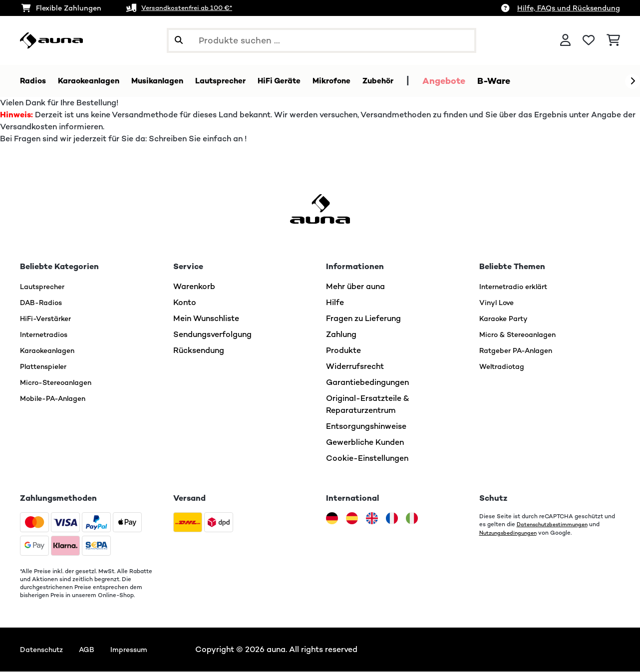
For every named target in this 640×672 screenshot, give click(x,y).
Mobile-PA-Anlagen (58, 399)
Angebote (489, 81)
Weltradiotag (505, 367)
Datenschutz (44, 650)
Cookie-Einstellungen (367, 459)
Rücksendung (199, 351)
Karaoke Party (507, 319)
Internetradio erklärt (518, 287)
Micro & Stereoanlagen (523, 335)
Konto (185, 303)
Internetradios (47, 335)
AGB (93, 650)
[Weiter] (633, 81)
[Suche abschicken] (179, 40)
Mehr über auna (355, 287)
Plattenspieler (46, 367)
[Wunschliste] (589, 40)
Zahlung (341, 335)
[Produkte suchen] (321, 40)
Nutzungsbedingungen (511, 533)
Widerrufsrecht (355, 367)
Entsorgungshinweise (366, 427)
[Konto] (565, 40)
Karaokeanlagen (51, 351)
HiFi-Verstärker (49, 319)
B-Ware (539, 81)
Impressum (139, 650)
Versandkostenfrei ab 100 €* (192, 8)
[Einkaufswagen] (613, 40)
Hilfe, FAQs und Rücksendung (569, 8)
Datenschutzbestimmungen (556, 525)
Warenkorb (194, 287)
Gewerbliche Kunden (365, 443)
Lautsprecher (45, 287)
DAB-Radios (44, 303)
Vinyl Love (499, 303)
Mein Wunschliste (206, 319)
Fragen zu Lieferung (363, 319)
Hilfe (335, 303)
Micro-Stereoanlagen (61, 383)
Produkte (343, 351)
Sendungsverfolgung (212, 335)
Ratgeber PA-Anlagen (521, 351)
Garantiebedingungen (367, 383)
